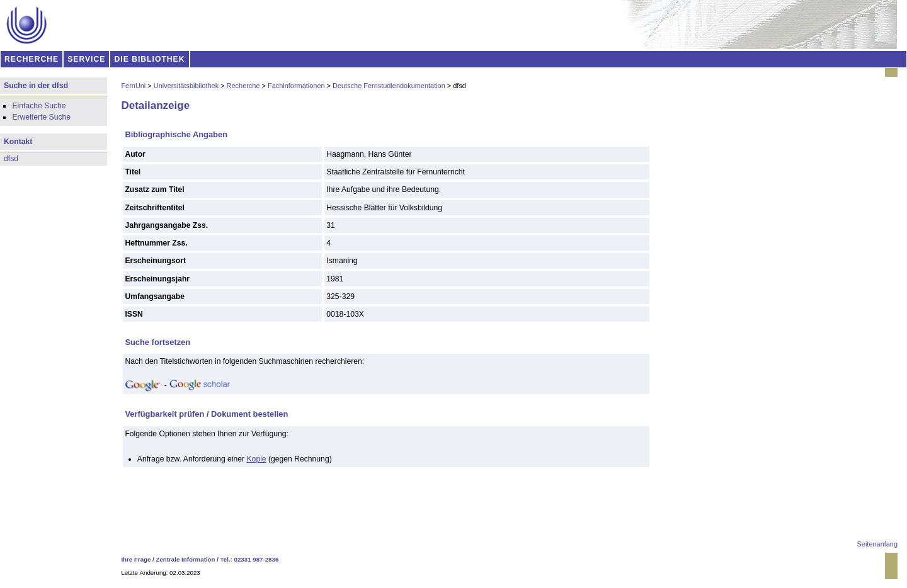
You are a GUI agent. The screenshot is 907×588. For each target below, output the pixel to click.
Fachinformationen (296, 86)
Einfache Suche (39, 106)
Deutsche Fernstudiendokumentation (389, 86)
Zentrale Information (186, 559)
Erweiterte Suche (41, 117)
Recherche (243, 86)
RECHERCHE (31, 59)
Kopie (257, 459)
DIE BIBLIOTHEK (150, 59)
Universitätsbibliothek (186, 86)
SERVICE (86, 59)
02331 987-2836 (257, 559)
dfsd (11, 159)
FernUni (133, 86)
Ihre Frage (136, 559)
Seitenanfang (877, 544)
